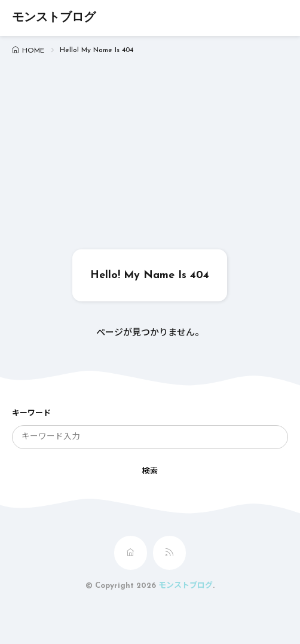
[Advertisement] (150, 160)
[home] (131, 553)
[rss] (169, 553)
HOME (33, 51)
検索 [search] (150, 471)
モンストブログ (54, 18)
